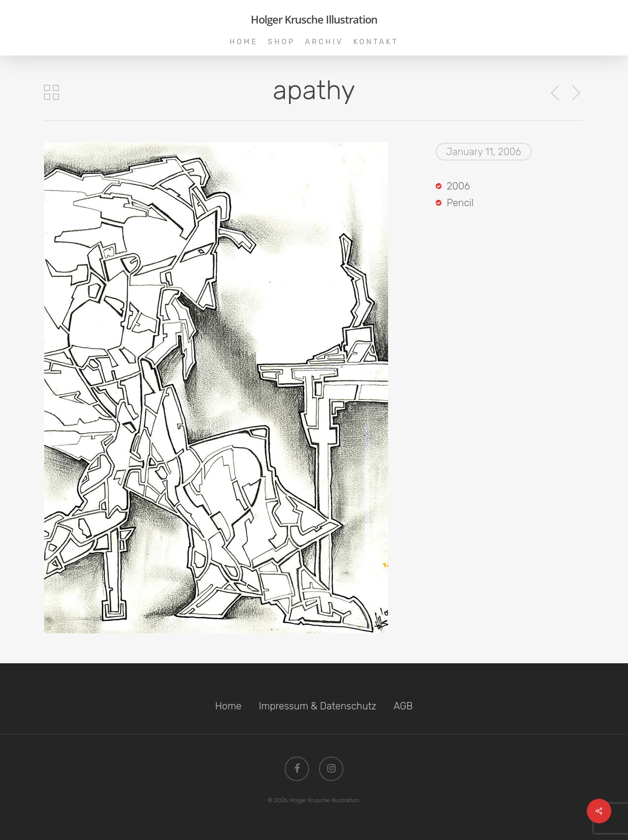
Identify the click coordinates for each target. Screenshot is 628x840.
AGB (403, 706)
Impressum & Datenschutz (317, 706)
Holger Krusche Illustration (314, 19)
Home (229, 706)
